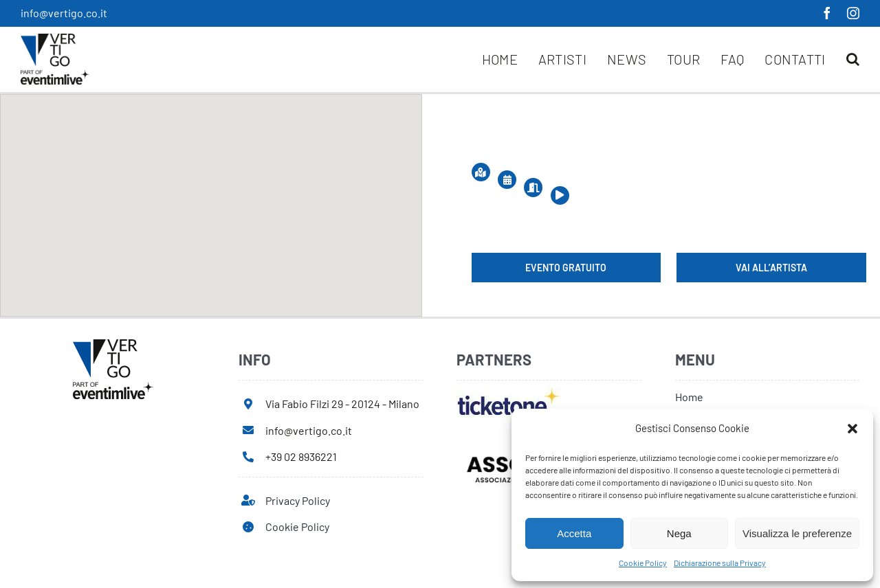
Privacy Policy (298, 500)
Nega (679, 533)
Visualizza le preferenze (797, 533)
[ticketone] (508, 393)
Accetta (574, 533)
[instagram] (853, 13)
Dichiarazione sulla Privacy (720, 563)
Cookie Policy (643, 563)
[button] (852, 429)
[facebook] (827, 13)
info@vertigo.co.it (64, 13)
